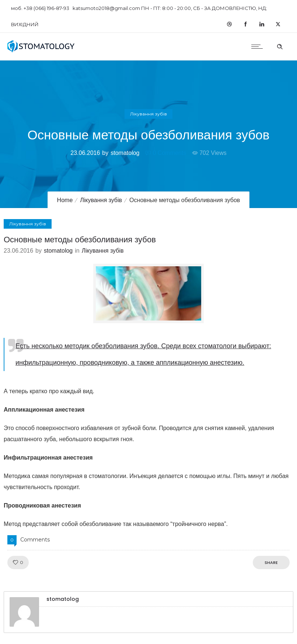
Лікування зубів (101, 200)
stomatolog (125, 153)
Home (65, 200)
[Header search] (280, 46)
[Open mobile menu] (259, 46)
